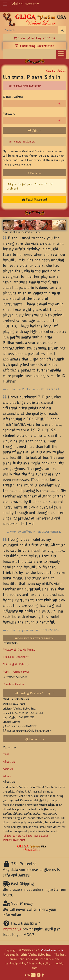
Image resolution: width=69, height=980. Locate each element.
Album (7, 776)
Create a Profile (13, 684)
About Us (9, 761)
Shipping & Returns (16, 664)
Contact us (12, 929)
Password (9, 113)
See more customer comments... (35, 638)
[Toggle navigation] (61, 54)
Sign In (34, 130)
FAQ (6, 754)
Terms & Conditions (16, 657)
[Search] (31, 30)
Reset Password (34, 199)
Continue (34, 173)
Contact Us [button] (35, 739)
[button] (8, 225)
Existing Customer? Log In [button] (34, 693)
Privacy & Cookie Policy (19, 649)
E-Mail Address (13, 96)
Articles (8, 769)
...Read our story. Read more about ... (25, 838)
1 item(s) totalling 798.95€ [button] (35, 38)
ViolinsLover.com (25, 4)
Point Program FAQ (16, 671)
